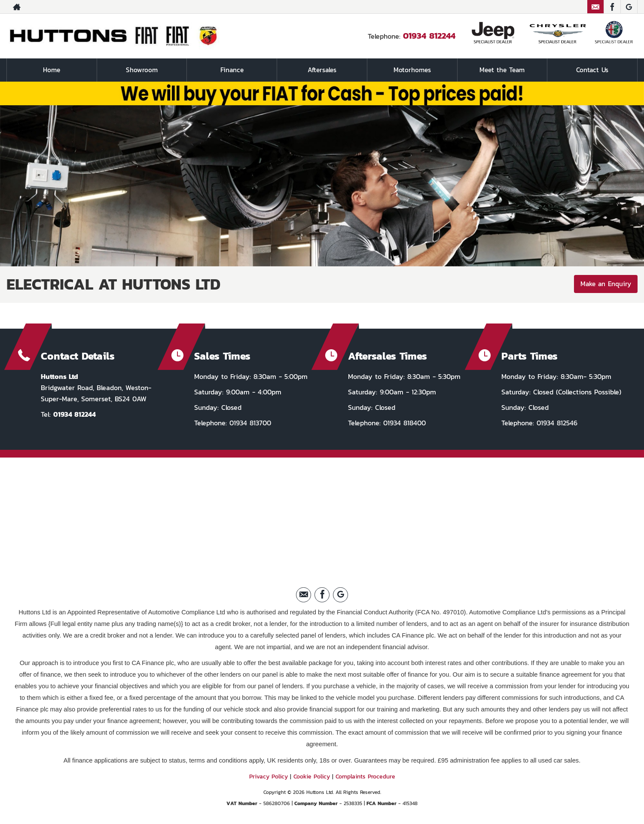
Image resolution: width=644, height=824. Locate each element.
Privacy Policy (269, 776)
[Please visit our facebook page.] (612, 7)
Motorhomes (412, 70)
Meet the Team (502, 70)
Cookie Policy (312, 776)
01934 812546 (556, 422)
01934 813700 (249, 422)
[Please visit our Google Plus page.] (629, 7)
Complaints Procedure (365, 776)
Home (52, 70)
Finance (232, 70)
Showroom (142, 70)
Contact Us (592, 70)
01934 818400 (403, 422)
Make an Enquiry (604, 284)
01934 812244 (429, 36)
